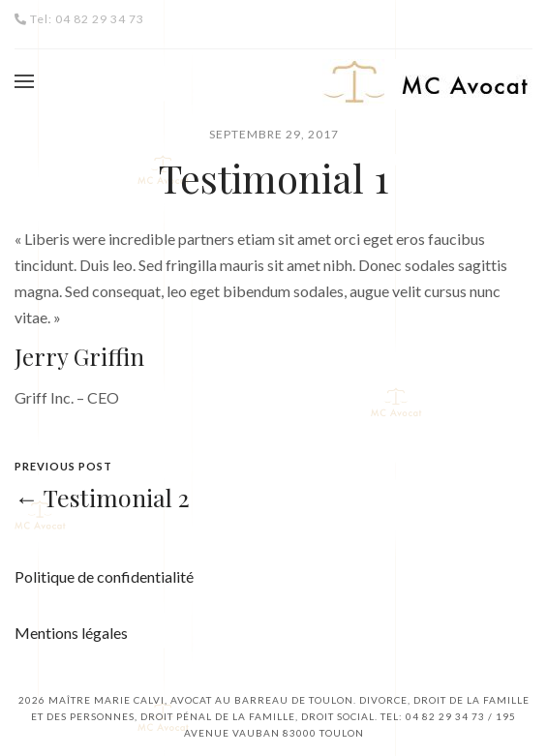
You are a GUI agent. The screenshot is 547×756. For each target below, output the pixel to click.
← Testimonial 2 (102, 497)
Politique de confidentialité (104, 576)
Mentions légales (71, 633)
